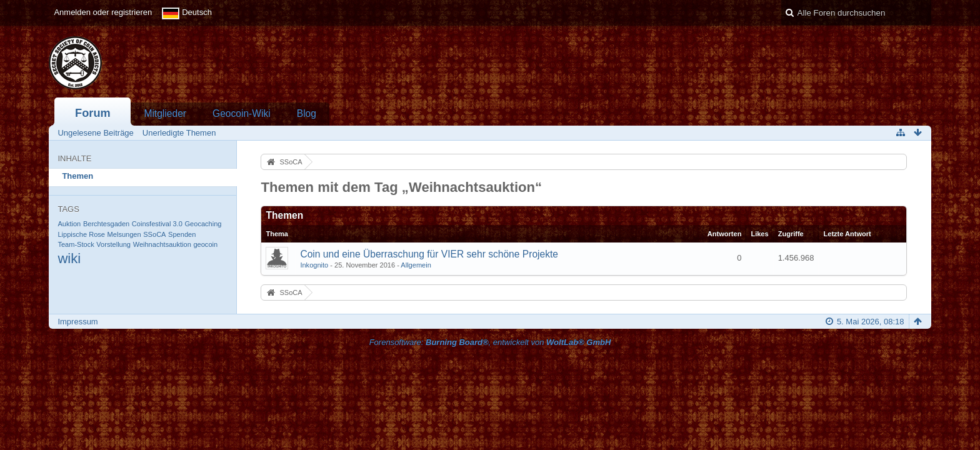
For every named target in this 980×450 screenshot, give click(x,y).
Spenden (182, 234)
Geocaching (203, 224)
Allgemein (416, 265)
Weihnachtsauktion (162, 244)
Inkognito (314, 265)
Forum (93, 113)
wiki (69, 258)
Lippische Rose (81, 234)
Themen (77, 176)
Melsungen (124, 234)
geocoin (205, 244)
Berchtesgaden (106, 224)
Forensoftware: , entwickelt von (490, 342)
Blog (307, 113)
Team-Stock (76, 244)
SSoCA (154, 234)
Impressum (77, 322)
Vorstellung (113, 244)
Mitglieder (165, 113)
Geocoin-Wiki (242, 113)
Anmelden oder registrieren (103, 12)
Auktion (69, 224)
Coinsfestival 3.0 (157, 224)
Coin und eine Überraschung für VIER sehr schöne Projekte (429, 254)
